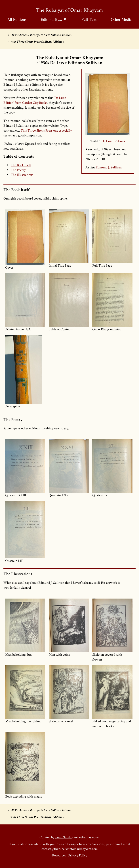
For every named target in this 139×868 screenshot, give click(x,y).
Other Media (121, 19)
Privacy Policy (78, 855)
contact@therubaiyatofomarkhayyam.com (70, 849)
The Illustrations (22, 175)
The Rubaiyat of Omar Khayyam (69, 10)
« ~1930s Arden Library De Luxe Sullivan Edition (40, 35)
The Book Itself (21, 165)
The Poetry (18, 170)
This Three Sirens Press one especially (46, 130)
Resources (59, 855)
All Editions (17, 19)
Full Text (89, 19)
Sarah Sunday (64, 837)
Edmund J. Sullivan (109, 167)
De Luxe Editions (113, 141)
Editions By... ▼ (54, 19)
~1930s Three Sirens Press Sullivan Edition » (36, 42)
